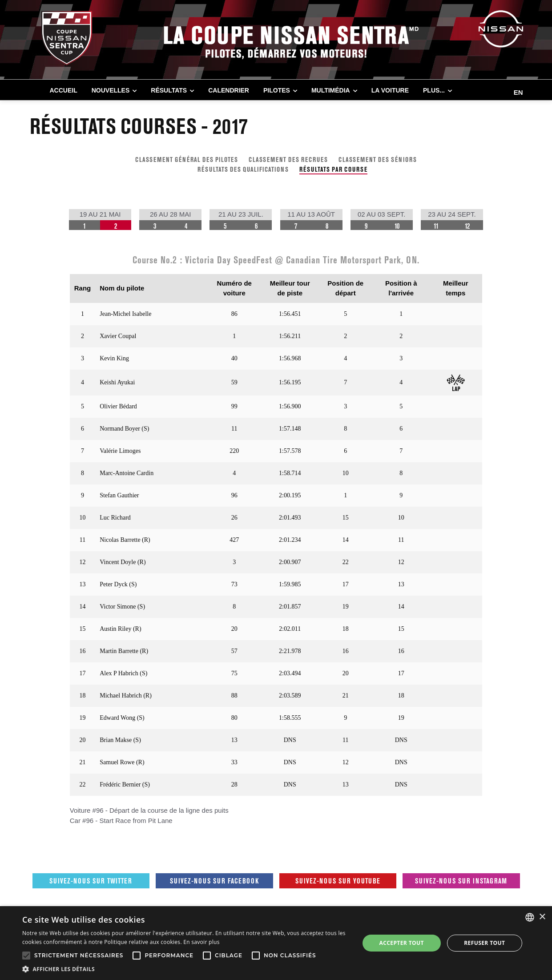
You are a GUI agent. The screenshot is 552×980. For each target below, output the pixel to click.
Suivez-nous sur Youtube (338, 881)
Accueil (64, 90)
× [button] (542, 917)
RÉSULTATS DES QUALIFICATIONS (243, 169)
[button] (186, 969)
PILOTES (277, 90)
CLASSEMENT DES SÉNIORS (378, 159)
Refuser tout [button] (484, 943)
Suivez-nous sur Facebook (214, 881)
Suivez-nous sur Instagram (461, 881)
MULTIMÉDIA (331, 90)
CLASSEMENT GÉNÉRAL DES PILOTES (187, 159)
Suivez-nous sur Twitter (91, 881)
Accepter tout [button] (402, 943)
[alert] (276, 943)
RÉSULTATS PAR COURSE (333, 169)
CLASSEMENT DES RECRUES (288, 159)
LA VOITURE (390, 90)
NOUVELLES (111, 90)
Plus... (434, 90)
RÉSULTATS (169, 90)
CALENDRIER (229, 90)
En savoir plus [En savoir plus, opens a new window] (201, 942)
